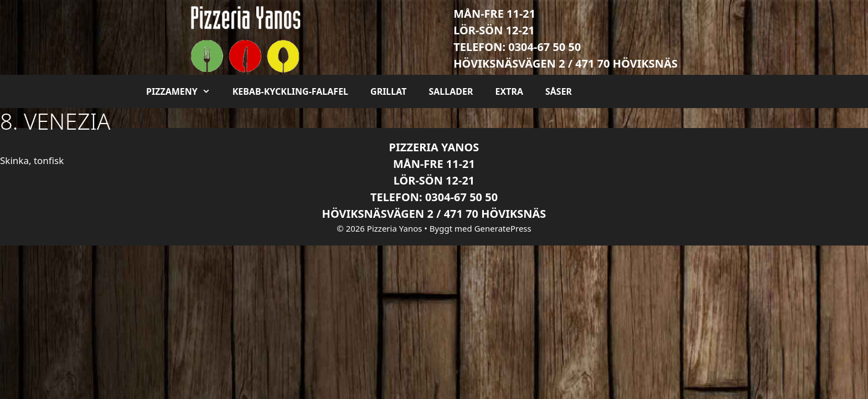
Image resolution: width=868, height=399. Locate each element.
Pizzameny (184, 91)
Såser (559, 91)
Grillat (388, 91)
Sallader (451, 91)
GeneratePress (503, 228)
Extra (509, 91)
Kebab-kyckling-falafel (290, 91)
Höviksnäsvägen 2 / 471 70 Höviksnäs (565, 63)
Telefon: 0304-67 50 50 (517, 47)
